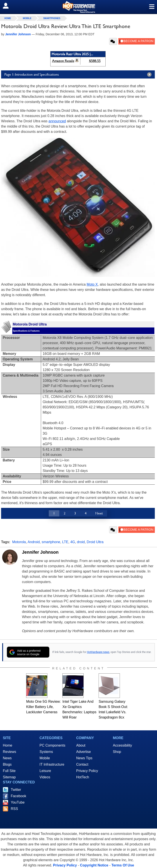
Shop (117, 752)
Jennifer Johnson (40, 552)
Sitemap (9, 777)
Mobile (27, 18)
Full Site (9, 771)
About (81, 745)
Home (8, 745)
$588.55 (95, 61)
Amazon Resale (63, 61)
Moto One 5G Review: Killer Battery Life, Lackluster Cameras (43, 707)
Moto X (92, 284)
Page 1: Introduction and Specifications (79, 75)
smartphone (51, 542)
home (8, 18)
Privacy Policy (87, 771)
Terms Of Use (123, 865)
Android (34, 542)
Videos (45, 777)
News (7, 758)
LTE (65, 542)
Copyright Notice (94, 865)
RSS (14, 809)
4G (73, 542)
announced (57, 121)
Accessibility (122, 745)
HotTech (83, 777)
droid (81, 542)
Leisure (45, 771)
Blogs (7, 764)
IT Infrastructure (52, 764)
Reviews (9, 752)
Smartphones (52, 18)
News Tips (84, 758)
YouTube (18, 802)
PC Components (52, 745)
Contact (82, 764)
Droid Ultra (95, 542)
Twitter (16, 790)
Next (99, 513)
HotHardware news (98, 652)
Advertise (84, 752)
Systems (46, 752)
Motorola (19, 542)
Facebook (18, 796)
